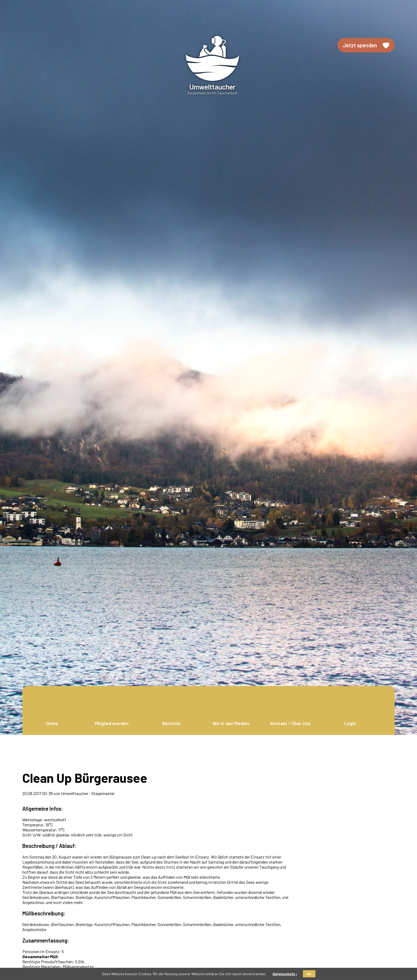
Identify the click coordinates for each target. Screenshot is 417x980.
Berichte (171, 723)
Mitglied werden (112, 723)
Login (350, 723)
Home (52, 723)
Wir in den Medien (231, 723)
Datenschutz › (285, 974)
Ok (309, 974)
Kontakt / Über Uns (291, 723)
